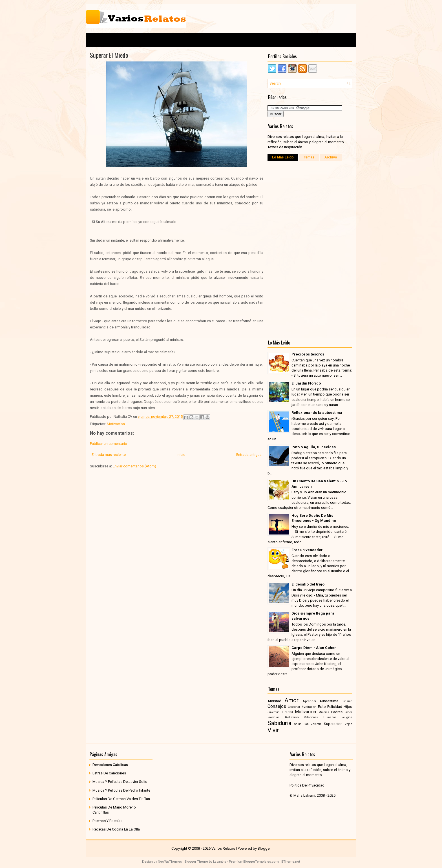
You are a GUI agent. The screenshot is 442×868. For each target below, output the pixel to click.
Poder (348, 712)
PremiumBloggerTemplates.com (254, 862)
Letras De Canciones (109, 773)
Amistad (274, 701)
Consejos (277, 706)
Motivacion (116, 424)
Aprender (309, 701)
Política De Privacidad (307, 785)
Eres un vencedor (307, 550)
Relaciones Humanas (320, 717)
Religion (347, 717)
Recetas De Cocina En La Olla (116, 829)
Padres (337, 712)
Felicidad (335, 707)
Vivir (273, 730)
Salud (298, 724)
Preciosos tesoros (308, 354)
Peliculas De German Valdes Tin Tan (121, 799)
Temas (309, 157)
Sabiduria (279, 723)
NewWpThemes (170, 862)
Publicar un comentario (109, 444)
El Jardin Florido (306, 383)
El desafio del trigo (308, 584)
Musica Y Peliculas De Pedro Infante (121, 790)
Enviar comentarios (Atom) (134, 466)
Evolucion (309, 707)
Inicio (181, 455)
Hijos (348, 707)
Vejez (348, 724)
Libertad (287, 712)
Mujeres (324, 712)
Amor (291, 700)
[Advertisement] (286, 18)
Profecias (274, 717)
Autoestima (329, 701)
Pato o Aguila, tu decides (314, 447)
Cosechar (294, 707)
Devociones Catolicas (110, 765)
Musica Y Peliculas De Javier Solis (120, 782)
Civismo (347, 701)
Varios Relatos (223, 848)
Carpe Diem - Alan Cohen (314, 648)
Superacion (333, 724)
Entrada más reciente (109, 455)
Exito (322, 707)
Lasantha (220, 862)
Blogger (264, 848)
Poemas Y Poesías (107, 821)
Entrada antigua (249, 455)
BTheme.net (291, 862)
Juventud (274, 712)
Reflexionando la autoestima (317, 413)
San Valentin (313, 724)
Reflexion (292, 717)
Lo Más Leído (283, 157)
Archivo (331, 157)
